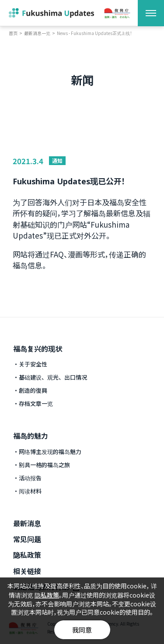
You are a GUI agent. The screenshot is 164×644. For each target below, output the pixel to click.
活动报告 (30, 478)
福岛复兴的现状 (38, 348)
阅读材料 (30, 491)
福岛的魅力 (31, 436)
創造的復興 (33, 390)
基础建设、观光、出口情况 (53, 377)
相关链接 (27, 571)
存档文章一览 (36, 403)
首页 (13, 33)
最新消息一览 (37, 33)
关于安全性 (33, 364)
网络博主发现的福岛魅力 (50, 452)
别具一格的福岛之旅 (44, 465)
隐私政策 (27, 555)
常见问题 (27, 539)
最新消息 (27, 523)
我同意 (82, 630)
